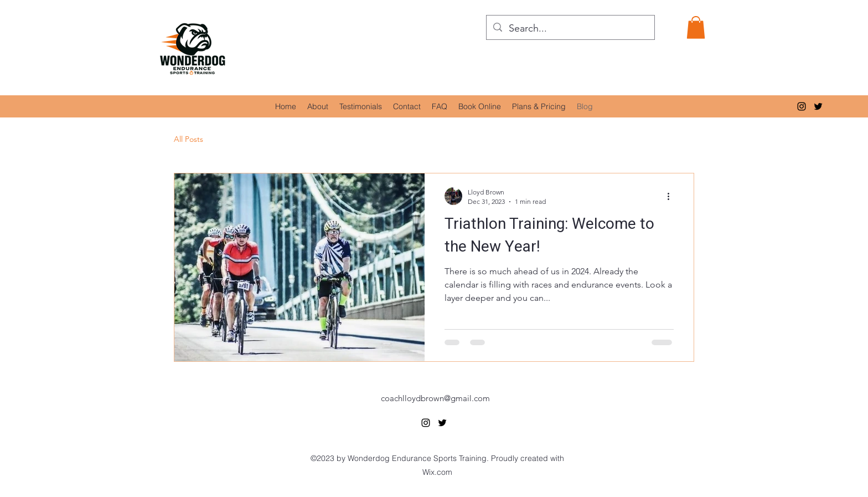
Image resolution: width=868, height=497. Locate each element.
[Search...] (570, 29)
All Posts (188, 139)
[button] (696, 27)
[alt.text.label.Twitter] (818, 106)
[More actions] (672, 196)
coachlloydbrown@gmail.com (435, 398)
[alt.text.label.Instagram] (802, 106)
